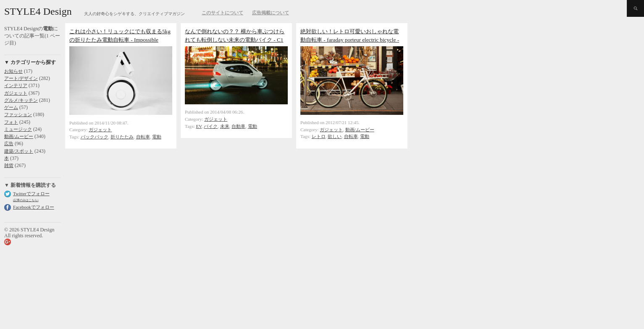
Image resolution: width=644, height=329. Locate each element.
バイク (211, 126)
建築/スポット (19, 151)
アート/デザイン (21, 78)
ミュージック (18, 129)
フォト (11, 122)
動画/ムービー (19, 136)
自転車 (143, 137)
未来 (225, 126)
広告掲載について (271, 13)
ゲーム (11, 107)
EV (199, 126)
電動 (157, 137)
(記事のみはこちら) (26, 200)
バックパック (95, 137)
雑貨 (9, 165)
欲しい (335, 136)
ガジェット (16, 93)
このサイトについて (222, 13)
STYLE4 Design (38, 11)
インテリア (16, 85)
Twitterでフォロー (31, 194)
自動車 (238, 126)
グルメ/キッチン (21, 100)
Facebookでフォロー (34, 207)
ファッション (18, 114)
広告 (9, 143)
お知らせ (13, 71)
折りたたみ (122, 137)
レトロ (319, 136)
